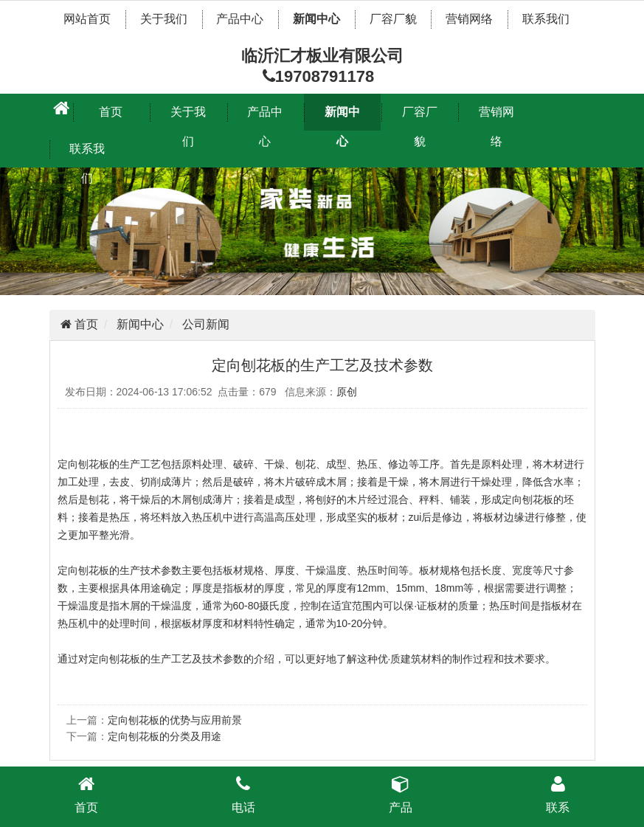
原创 (347, 392)
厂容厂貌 (393, 19)
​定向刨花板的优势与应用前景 (175, 720)
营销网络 (469, 19)
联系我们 (546, 19)
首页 (111, 112)
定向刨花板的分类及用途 (165, 736)
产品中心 (240, 19)
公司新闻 (206, 324)
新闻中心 (316, 19)
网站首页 (87, 19)
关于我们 (164, 19)
